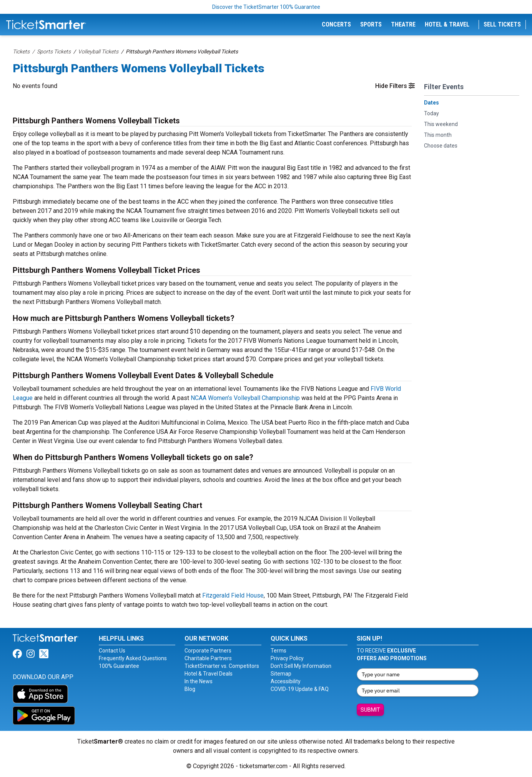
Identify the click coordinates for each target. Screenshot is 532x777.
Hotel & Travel (447, 24)
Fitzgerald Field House (233, 595)
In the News (199, 681)
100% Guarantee (119, 666)
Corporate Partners (208, 651)
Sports (371, 24)
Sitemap (281, 674)
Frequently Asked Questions (133, 658)
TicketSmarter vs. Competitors (222, 666)
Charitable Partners (208, 658)
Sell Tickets (502, 24)
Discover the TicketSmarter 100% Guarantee (266, 7)
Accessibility (286, 681)
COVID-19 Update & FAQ (300, 689)
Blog (190, 689)
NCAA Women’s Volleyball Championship (245, 398)
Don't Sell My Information (301, 666)
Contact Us (112, 651)
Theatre (403, 24)
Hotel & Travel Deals (209, 674)
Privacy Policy (287, 658)
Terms (278, 651)
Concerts (336, 24)
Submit (370, 710)
